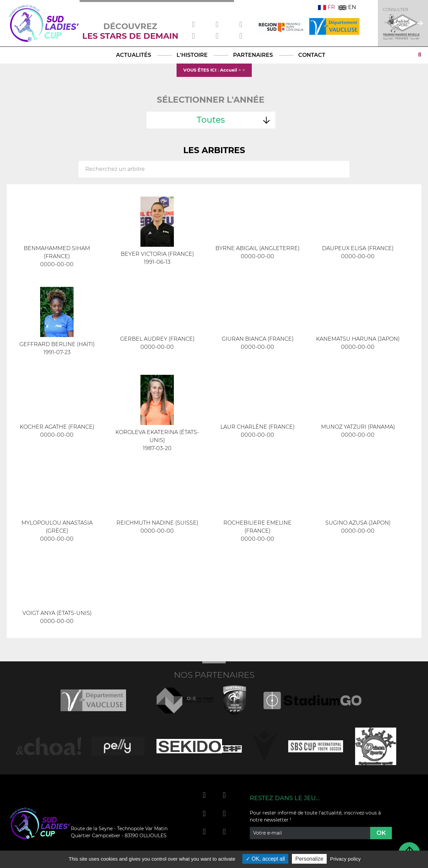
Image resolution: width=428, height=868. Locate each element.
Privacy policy (345, 859)
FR (327, 7)
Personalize (309, 859)
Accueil (229, 70)
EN (347, 7)
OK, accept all (265, 859)
